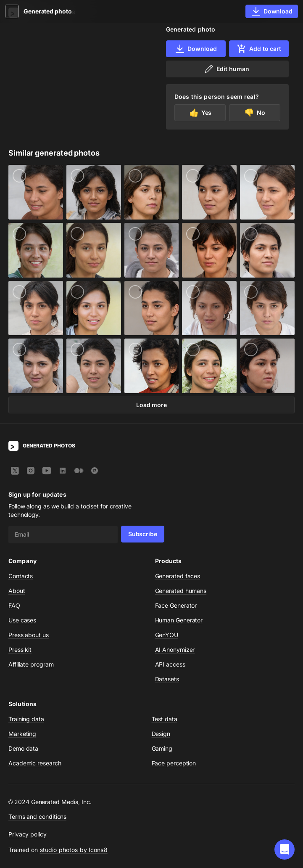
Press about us (29, 635)
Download (196, 49)
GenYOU (167, 635)
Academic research (35, 763)
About (17, 591)
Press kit (20, 650)
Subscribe (143, 534)
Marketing (22, 734)
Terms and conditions (37, 816)
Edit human (226, 69)
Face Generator (176, 605)
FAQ (14, 605)
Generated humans (181, 591)
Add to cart (259, 49)
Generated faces (178, 576)
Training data (26, 719)
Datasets (167, 679)
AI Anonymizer (175, 650)
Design (161, 734)
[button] (285, 849)
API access (170, 664)
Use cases (22, 620)
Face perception (174, 763)
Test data (165, 719)
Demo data (23, 748)
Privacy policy (28, 834)
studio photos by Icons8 (74, 850)
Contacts (21, 576)
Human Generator (179, 620)
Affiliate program (31, 664)
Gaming (162, 748)
